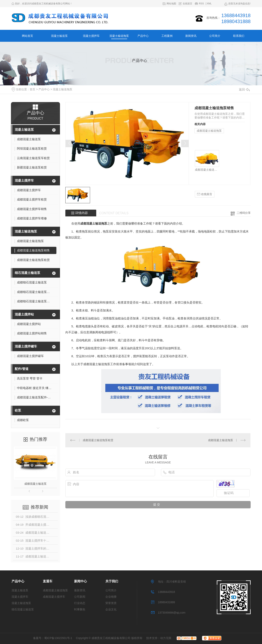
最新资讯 (80, 590)
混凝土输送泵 (59, 36)
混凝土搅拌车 (91, 36)
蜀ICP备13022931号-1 (58, 638)
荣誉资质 (111, 603)
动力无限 (166, 638)
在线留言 (187, 4)
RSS (201, 4)
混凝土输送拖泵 (119, 36)
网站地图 (171, 4)
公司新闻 (80, 597)
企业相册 (111, 597)
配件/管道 (22, 369)
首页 (32, 89)
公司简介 (215, 36)
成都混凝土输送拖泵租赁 (98, 440)
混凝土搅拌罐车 (26, 346)
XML (209, 4)
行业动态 (80, 603)
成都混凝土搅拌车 (54, 597)
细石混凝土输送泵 (27, 273)
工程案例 (167, 36)
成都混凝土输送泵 (35, 484)
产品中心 (143, 36)
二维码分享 (244, 213)
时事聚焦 (80, 609)
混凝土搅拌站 (24, 314)
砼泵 (18, 410)
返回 (244, 89)
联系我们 (239, 36)
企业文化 (111, 609)
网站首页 (27, 36)
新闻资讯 (191, 36)
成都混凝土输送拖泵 (209, 131)
